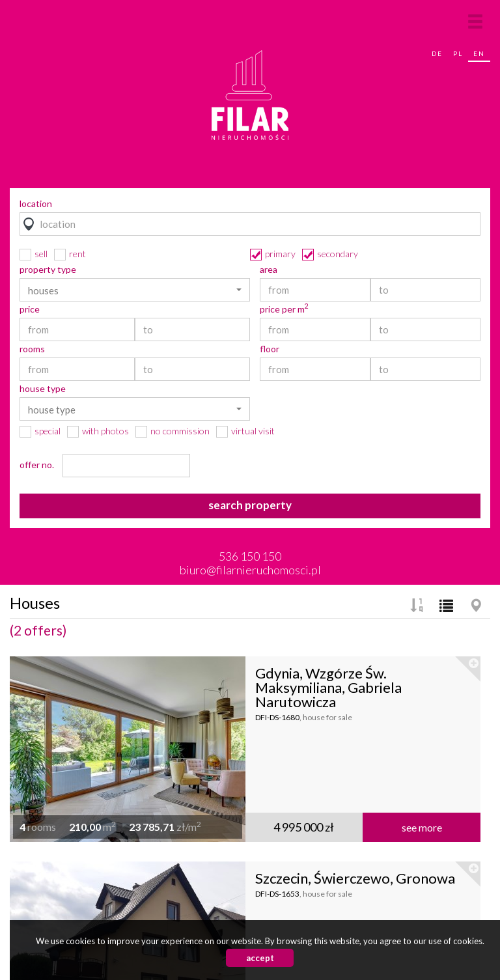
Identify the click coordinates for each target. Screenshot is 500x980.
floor (270, 349)
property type (48, 270)
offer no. (37, 465)
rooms (32, 349)
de (437, 53)
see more (422, 827)
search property (250, 505)
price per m (284, 309)
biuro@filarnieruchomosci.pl (250, 570)
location (36, 204)
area (269, 270)
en (479, 53)
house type (43, 389)
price (30, 309)
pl (458, 53)
